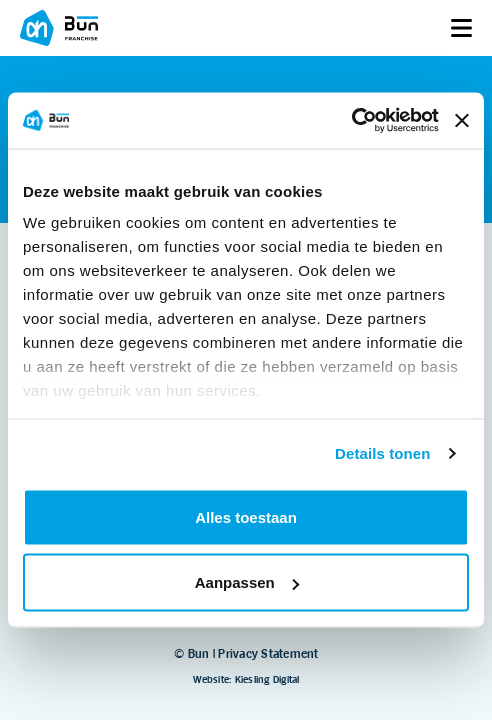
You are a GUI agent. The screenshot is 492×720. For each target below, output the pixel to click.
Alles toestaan (246, 516)
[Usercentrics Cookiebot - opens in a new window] (351, 121)
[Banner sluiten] (462, 120)
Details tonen (382, 453)
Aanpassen (247, 582)
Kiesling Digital (267, 679)
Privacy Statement (268, 654)
